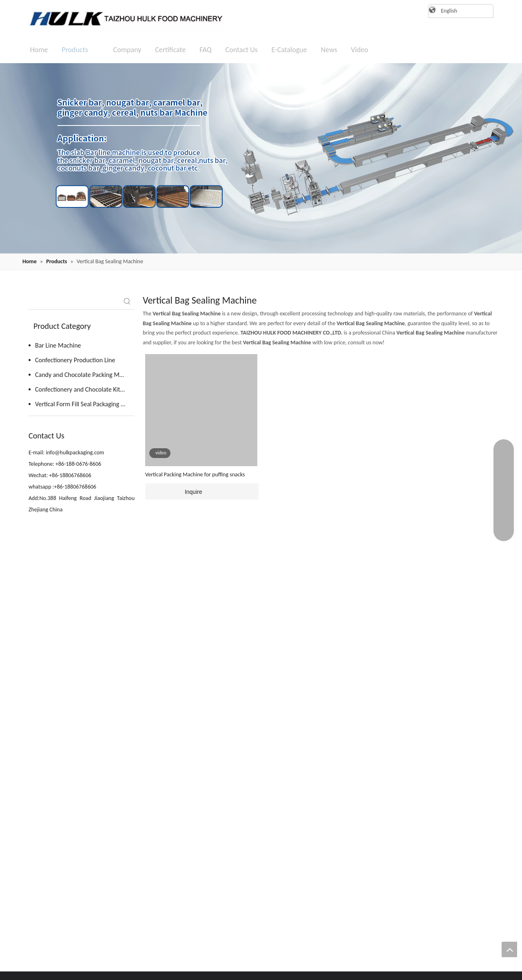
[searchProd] (74, 302)
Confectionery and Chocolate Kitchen (84, 389)
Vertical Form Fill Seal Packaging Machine (85, 404)
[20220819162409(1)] (261, 158)
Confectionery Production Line (75, 360)
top (509, 949)
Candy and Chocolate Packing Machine (85, 375)
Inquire (174, 491)
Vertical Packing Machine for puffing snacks (195, 475)
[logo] (122, 18)
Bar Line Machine (58, 345)
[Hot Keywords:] (127, 302)
